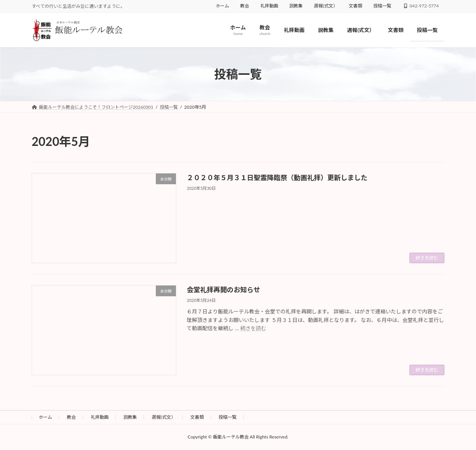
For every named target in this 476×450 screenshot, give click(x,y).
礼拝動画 (269, 6)
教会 (245, 6)
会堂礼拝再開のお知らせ (223, 290)
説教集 (296, 6)
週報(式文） (326, 6)
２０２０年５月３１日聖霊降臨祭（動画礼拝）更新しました (277, 178)
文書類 (356, 6)
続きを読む (427, 258)
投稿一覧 (382, 6)
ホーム (222, 6)
